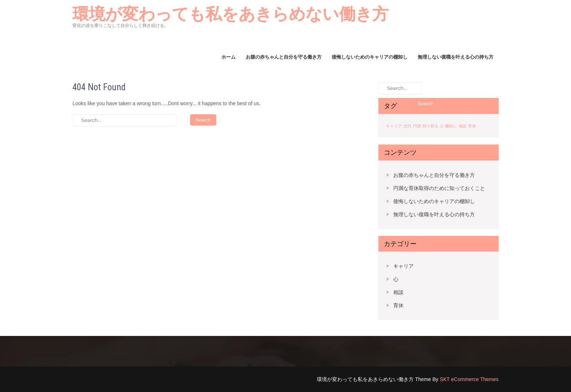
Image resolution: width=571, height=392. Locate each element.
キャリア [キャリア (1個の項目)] (394, 126)
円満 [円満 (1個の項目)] (417, 126)
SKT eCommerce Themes (469, 379)
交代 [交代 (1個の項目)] (407, 126)
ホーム (229, 57)
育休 (398, 305)
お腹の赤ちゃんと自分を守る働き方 (284, 57)
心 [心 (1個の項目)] (442, 126)
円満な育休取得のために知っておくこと (439, 188)
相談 (398, 292)
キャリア (403, 266)
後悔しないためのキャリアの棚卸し (370, 57)
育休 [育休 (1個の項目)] (472, 126)
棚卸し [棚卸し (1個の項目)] (451, 126)
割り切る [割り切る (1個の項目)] (430, 126)
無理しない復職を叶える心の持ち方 (456, 57)
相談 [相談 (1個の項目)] (462, 126)
